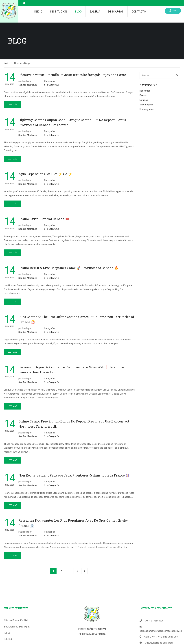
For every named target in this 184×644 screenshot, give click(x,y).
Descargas (116, 11)
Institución (59, 11)
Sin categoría (52, 85)
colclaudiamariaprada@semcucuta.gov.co (161, 631)
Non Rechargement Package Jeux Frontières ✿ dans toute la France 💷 (74, 476)
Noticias (144, 101)
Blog (78, 11)
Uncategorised (147, 110)
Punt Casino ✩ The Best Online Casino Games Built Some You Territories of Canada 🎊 (76, 320)
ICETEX (8, 640)
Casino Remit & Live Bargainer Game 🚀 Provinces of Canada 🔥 (68, 268)
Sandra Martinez (28, 85)
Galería (95, 11)
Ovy (173, 11)
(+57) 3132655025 (154, 621)
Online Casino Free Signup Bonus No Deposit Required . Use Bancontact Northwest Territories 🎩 (74, 424)
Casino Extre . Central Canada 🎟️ (44, 220)
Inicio (38, 11)
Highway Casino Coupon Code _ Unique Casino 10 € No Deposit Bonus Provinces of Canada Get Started (72, 123)
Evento (143, 96)
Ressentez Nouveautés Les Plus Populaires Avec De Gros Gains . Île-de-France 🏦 (73, 524)
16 (77, 572)
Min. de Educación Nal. (16, 621)
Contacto (139, 11)
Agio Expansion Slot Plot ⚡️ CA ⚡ (45, 174)
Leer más (12, 105)
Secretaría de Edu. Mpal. (17, 627)
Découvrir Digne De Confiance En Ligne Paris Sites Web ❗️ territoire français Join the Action (71, 370)
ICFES (7, 633)
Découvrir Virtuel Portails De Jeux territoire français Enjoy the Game (72, 75)
